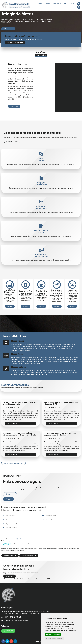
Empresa (48, 4)
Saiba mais (14, 106)
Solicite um (15, 42)
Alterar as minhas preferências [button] (54, 638)
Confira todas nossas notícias (13, 463)
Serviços (57, 4)
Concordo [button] (49, 635)
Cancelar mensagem (29, 556)
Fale (8, 29)
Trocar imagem (6, 541)
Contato (73, 4)
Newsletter (9, 576)
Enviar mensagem (10, 556)
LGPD (65, 4)
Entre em (12, 141)
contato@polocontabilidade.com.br (16, 621)
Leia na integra (12, 423)
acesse (10, 306)
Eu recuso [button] (57, 635)
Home (40, 4)
